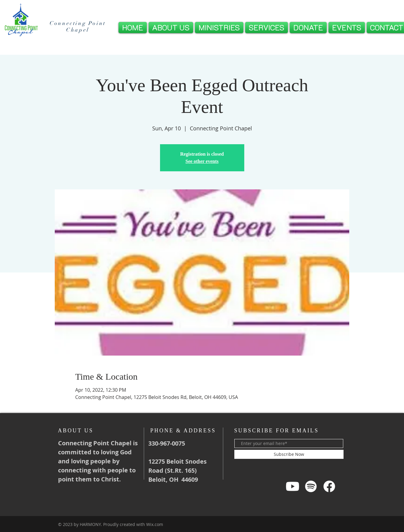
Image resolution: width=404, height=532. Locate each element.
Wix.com (155, 524)
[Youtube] (293, 486)
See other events (202, 161)
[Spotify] (311, 486)
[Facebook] (329, 486)
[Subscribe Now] (289, 454)
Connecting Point (78, 23)
